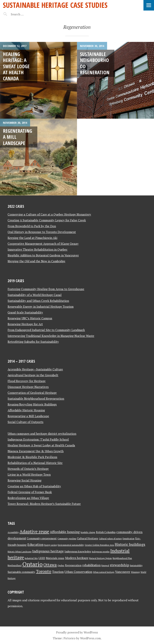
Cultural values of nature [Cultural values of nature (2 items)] (110, 539)
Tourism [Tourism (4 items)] (58, 572)
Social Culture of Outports (26, 422)
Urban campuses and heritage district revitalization (42, 434)
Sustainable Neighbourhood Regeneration (95, 63)
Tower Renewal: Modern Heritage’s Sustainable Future (44, 504)
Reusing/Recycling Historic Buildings (32, 404)
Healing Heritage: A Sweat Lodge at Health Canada (16, 66)
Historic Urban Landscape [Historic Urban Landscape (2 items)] (20, 552)
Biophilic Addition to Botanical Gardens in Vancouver (43, 255)
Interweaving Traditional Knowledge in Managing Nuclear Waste (51, 336)
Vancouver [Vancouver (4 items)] (123, 572)
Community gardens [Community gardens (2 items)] (67, 539)
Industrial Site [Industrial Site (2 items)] (31, 558)
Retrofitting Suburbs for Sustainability (33, 342)
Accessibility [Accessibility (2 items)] (13, 532)
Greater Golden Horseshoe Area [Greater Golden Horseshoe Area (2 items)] (99, 545)
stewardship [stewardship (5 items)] (119, 565)
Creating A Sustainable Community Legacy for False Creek (47, 220)
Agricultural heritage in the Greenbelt (33, 375)
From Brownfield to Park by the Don (32, 226)
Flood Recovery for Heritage (27, 381)
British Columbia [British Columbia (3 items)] (106, 532)
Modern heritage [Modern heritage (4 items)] (77, 558)
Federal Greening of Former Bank (30, 492)
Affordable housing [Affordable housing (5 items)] (65, 532)
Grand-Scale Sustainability (25, 312)
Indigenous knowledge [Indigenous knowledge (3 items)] (78, 551)
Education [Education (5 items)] (35, 545)
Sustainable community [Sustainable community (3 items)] (21, 572)
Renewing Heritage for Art (25, 324)
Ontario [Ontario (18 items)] (32, 564)
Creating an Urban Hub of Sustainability (34, 486)
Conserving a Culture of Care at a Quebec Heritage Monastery (49, 214)
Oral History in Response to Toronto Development (42, 232)
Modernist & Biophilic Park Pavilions (32, 457)
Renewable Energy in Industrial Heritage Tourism (41, 307)
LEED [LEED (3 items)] (42, 558)
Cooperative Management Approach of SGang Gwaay (43, 244)
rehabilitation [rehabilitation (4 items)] (91, 565)
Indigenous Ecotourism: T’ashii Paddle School (38, 439)
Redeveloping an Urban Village (28, 498)
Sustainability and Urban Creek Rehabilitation (38, 301)
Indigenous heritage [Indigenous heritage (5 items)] (48, 551)
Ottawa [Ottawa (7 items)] (50, 565)
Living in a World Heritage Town (29, 474)
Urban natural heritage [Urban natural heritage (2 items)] (104, 572)
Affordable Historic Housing (26, 410)
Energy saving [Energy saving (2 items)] (51, 545)
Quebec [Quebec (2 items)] (61, 565)
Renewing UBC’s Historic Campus (30, 318)
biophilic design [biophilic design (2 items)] (88, 532)
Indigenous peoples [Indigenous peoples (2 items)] (101, 552)
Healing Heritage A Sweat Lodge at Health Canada (41, 445)
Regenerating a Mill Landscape (28, 416)
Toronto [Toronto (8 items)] (44, 571)
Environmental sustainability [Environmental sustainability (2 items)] (71, 545)
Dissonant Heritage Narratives (28, 387)
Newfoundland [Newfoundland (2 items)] (15, 565)
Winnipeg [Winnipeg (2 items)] (135, 572)
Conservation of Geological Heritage (32, 393)
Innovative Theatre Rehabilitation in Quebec (38, 249)
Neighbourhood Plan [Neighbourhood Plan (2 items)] (122, 558)
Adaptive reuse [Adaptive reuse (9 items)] (34, 531)
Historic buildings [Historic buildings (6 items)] (130, 544)
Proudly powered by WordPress (77, 632)
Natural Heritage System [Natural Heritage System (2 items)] (100, 558)
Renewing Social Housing (25, 480)
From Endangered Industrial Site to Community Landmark (46, 330)
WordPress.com (90, 638)
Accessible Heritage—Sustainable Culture (35, 369)
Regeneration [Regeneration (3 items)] (73, 565)
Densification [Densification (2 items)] (128, 539)
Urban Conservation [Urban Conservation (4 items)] (78, 572)
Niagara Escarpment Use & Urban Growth (36, 451)
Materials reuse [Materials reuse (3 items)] (55, 558)
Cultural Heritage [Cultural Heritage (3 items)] (88, 538)
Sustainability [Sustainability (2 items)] (136, 565)
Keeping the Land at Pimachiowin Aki (32, 238)
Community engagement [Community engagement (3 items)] (42, 538)
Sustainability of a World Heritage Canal (35, 295)
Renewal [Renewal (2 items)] (105, 565)
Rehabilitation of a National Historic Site (35, 463)
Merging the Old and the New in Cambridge (36, 261)
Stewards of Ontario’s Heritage (28, 469)
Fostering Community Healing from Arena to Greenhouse (46, 289)
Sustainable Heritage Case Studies (55, 5)
